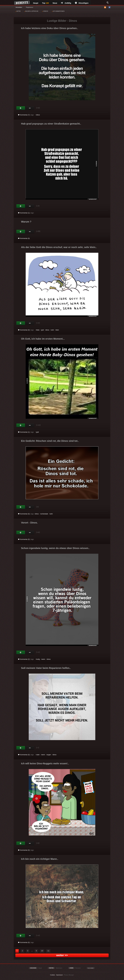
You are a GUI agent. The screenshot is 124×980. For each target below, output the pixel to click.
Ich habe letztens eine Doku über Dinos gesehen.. (50, 28)
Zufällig (66, 3)
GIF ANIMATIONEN (58, 11)
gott (43, 330)
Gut (21, 108)
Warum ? (26, 222)
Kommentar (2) (24, 659)
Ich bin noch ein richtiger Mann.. (40, 859)
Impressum (59, 975)
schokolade (44, 514)
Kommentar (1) (24, 213)
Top (46, 3)
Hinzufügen (82, 3)
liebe (38, 330)
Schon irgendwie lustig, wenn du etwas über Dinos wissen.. (55, 548)
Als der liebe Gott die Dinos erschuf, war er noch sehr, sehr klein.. (59, 247)
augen (49, 755)
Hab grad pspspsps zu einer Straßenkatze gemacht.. (51, 124)
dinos (38, 115)
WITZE (18, 11)
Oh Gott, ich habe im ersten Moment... (43, 339)
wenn (43, 659)
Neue (55, 3)
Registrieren (29, 7)
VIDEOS (45, 11)
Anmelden (19, 7)
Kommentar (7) (24, 115)
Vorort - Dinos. (29, 523)
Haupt (36, 3)
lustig (38, 659)
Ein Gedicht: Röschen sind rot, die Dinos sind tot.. (50, 441)
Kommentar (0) (24, 238)
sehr (52, 330)
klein (57, 330)
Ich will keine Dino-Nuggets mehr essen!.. (45, 763)
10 (42, 951)
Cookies (53, 975)
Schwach (30, 108)
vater (38, 755)
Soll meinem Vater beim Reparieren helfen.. (46, 668)
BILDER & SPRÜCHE (31, 11)
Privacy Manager (69, 975)
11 (48, 951)
